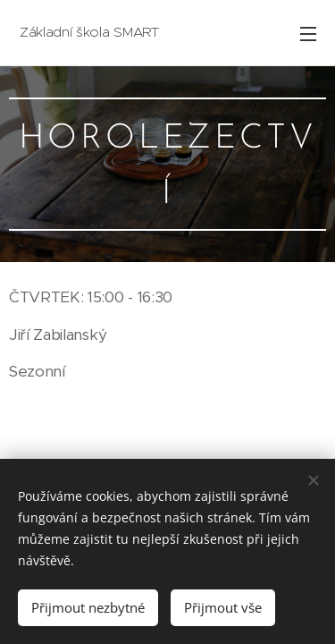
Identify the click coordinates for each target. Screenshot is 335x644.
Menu (308, 34)
